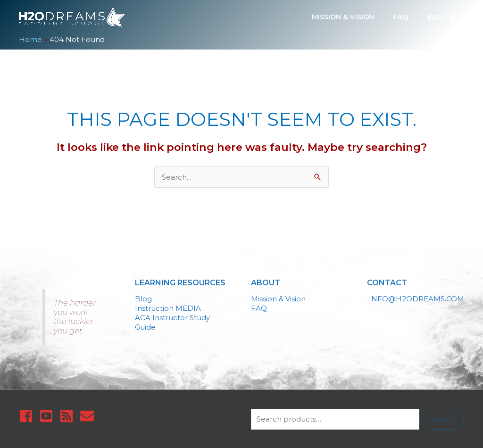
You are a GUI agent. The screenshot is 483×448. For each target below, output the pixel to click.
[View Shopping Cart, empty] (440, 17)
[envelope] (89, 415)
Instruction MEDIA (168, 307)
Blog (143, 298)
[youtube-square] (48, 415)
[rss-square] (69, 415)
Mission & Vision (278, 298)
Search (442, 419)
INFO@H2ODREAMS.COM (416, 298)
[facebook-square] (28, 415)
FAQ (259, 307)
